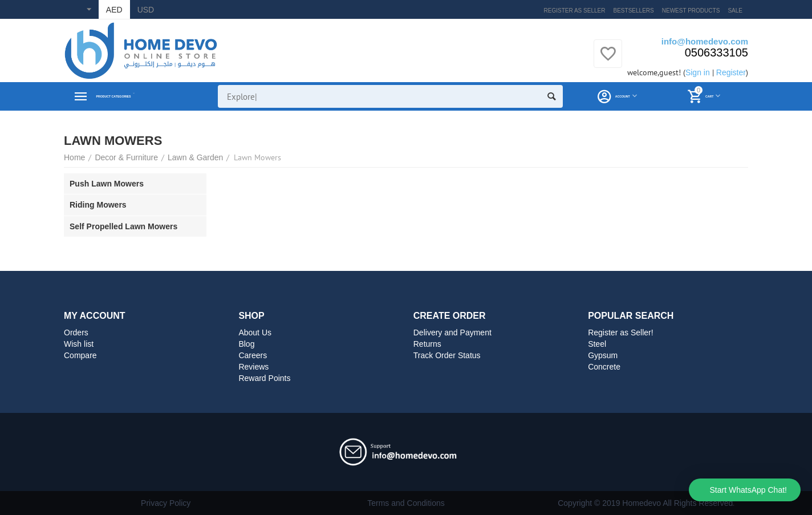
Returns (427, 344)
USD (146, 10)
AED (114, 10)
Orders (76, 332)
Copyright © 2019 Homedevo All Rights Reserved (645, 503)
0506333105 (716, 52)
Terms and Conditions (406, 503)
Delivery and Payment (452, 332)
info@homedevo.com (705, 41)
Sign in (698, 72)
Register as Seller (575, 11)
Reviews (253, 367)
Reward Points (264, 378)
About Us (255, 332)
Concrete (604, 367)
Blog (246, 344)
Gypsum (603, 355)
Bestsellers (634, 11)
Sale (735, 11)
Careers (253, 355)
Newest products (691, 11)
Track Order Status (447, 355)
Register (731, 72)
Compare (80, 355)
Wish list (79, 344)
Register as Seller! (621, 332)
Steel (597, 344)
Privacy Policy (166, 503)
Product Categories (143, 96)
